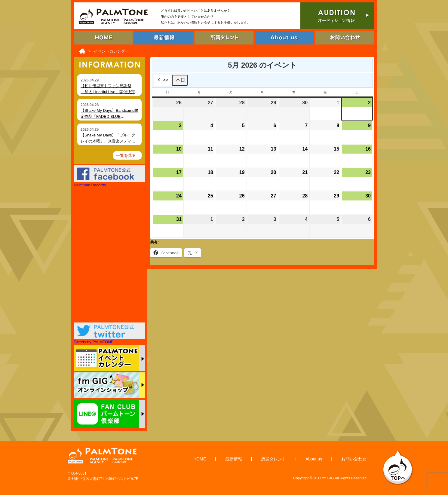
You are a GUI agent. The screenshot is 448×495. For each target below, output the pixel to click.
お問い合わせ (354, 459)
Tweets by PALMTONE (94, 342)
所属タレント (274, 459)
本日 (180, 80)
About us (314, 459)
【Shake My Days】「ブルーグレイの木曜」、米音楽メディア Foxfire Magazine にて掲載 (108, 141)
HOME (200, 459)
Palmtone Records (90, 185)
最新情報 (234, 459)
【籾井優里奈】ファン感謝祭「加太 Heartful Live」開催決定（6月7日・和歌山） (108, 92)
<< (163, 80)
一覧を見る (126, 156)
